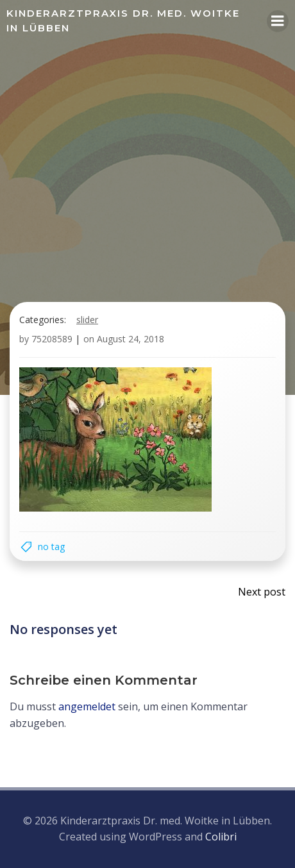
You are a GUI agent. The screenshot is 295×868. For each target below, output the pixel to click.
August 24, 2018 (131, 339)
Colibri (221, 837)
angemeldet (87, 706)
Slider (87, 320)
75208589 (52, 339)
